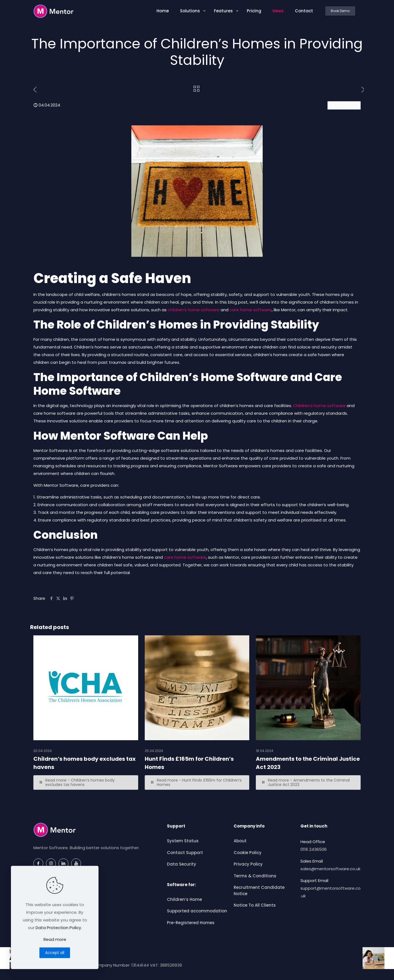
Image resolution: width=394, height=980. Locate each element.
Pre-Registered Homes (191, 923)
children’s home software (194, 310)
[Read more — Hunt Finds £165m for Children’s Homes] (197, 783)
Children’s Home (184, 899)
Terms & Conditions (255, 876)
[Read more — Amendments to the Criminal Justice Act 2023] (308, 783)
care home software (251, 310)
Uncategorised (344, 105)
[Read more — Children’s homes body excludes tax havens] (86, 783)
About (240, 841)
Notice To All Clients (255, 905)
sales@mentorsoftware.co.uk (330, 869)
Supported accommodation (197, 911)
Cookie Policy (248, 853)
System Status (183, 841)
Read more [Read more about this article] (55, 939)
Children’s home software (319, 406)
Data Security (182, 864)
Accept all (55, 953)
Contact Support (185, 853)
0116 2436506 (314, 849)
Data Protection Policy (58, 928)
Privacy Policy (248, 864)
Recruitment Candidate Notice (259, 890)
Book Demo (340, 11)
